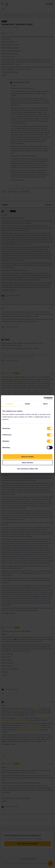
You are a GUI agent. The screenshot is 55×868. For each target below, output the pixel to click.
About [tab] (45, 404)
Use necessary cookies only (27, 469)
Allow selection (27, 463)
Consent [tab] (10, 404)
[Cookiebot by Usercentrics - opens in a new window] (44, 398)
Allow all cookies (27, 457)
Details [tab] (28, 404)
